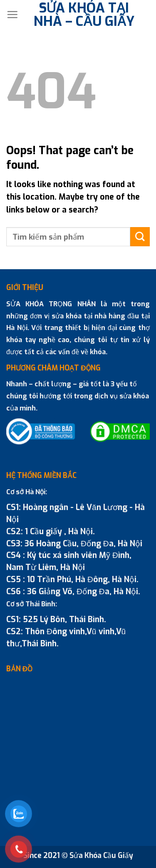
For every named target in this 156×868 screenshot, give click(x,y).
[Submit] (140, 237)
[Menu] (12, 14)
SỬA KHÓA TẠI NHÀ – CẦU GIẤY (84, 15)
